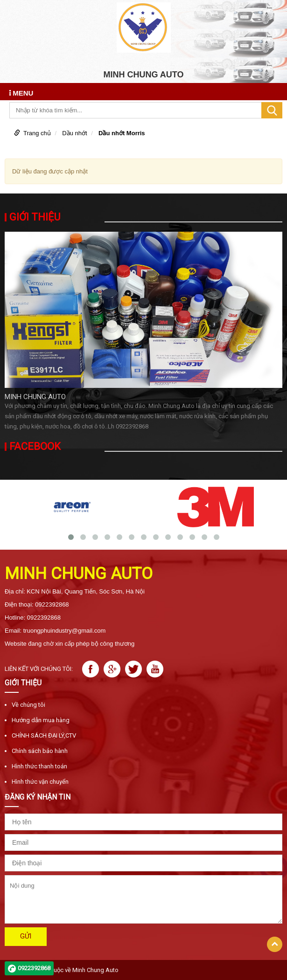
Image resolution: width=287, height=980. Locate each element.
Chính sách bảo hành (40, 751)
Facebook (35, 447)
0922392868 (34, 968)
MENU (21, 93)
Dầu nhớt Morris (122, 133)
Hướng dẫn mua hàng (41, 720)
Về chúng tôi (28, 705)
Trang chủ (37, 133)
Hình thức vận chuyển (40, 782)
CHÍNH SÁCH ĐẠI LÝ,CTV (44, 735)
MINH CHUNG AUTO (35, 397)
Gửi (26, 936)
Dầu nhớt (74, 133)
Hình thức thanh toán (39, 766)
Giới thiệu (35, 217)
